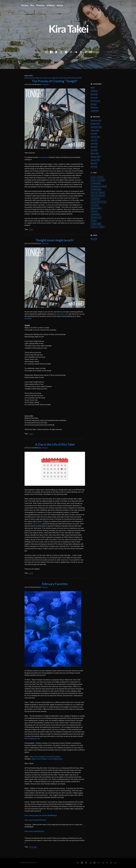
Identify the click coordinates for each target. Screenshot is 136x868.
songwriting (95, 111)
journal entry (95, 199)
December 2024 (96, 120)
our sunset (95, 205)
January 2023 (95, 160)
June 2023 (94, 143)
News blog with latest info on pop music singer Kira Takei (44, 78)
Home (25, 5)
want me (94, 227)
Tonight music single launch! (55, 240)
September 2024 (96, 127)
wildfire (101, 227)
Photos (40, 5)
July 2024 (94, 134)
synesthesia (95, 214)
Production (45, 85)
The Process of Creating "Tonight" (55, 81)
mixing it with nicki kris (99, 202)
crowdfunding (96, 183)
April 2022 (94, 167)
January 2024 (95, 137)
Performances (95, 101)
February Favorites (55, 584)
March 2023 (95, 153)
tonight (31, 229)
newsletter (28, 319)
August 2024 (95, 130)
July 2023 (94, 140)
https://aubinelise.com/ (32, 739)
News (60, 5)
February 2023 (77, 78)
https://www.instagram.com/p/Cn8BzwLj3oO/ (47, 759)
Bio (32, 5)
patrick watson (96, 208)
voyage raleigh (96, 224)
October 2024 (95, 124)
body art (100, 177)
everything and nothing (99, 186)
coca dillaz (101, 180)
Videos (51, 5)
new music (45, 244)
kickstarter (94, 94)
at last (93, 177)
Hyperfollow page (62, 314)
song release (43, 157)
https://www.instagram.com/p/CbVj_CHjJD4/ (45, 757)
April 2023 (67, 78)
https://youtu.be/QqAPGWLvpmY (36, 820)
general (31, 573)
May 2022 (94, 163)
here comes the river (98, 196)
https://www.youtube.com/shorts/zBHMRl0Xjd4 (41, 816)
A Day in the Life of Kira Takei (55, 444)
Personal (45, 448)
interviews (94, 91)
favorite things (33, 847)
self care (94, 211)
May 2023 (94, 147)
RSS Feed (94, 239)
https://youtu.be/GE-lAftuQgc (34, 831)
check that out (37, 524)
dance (93, 88)
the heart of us (96, 218)
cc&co (93, 180)
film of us (94, 193)
